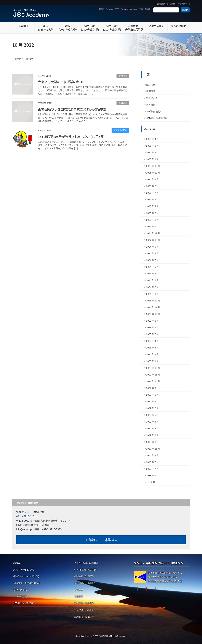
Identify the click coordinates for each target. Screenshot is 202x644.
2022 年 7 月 (153, 402)
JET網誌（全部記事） (157, 118)
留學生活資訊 (20, 590)
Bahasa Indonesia (129, 9)
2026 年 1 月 (153, 159)
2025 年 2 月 (153, 220)
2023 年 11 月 (153, 307)
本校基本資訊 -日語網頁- (86, 563)
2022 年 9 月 (153, 388)
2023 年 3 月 (153, 348)
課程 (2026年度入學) (24, 570)
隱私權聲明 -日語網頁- (85, 583)
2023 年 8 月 (153, 321)
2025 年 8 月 (153, 186)
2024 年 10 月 (153, 240)
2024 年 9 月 (153, 247)
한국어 (148, 9)
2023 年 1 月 (153, 361)
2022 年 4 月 (153, 422)
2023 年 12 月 (153, 301)
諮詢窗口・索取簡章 (179, 4)
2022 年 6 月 (153, 408)
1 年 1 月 (151, 482)
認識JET (18, 563)
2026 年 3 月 (153, 146)
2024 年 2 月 (153, 287)
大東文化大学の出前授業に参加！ (62, 82)
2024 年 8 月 (153, 253)
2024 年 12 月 (153, 233)
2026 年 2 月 (153, 153)
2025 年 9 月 (153, 179)
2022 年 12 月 (153, 368)
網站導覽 (79, 590)
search (185, 10)
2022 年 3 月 (153, 429)
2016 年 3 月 (153, 455)
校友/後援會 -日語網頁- (86, 570)
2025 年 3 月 (153, 213)
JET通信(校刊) (120, 130)
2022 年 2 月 (153, 435)
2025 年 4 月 (153, 206)
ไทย (141, 9)
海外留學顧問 (20, 597)
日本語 (101, 9)
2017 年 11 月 (153, 449)
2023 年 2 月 (153, 354)
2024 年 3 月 (153, 280)
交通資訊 (161, 4)
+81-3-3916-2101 (26, 516)
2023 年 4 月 (153, 341)
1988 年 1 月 (153, 476)
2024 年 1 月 (153, 294)
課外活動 (151, 105)
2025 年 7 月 (153, 193)
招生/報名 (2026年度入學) (26, 576)
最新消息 (151, 85)
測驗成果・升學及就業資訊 (27, 583)
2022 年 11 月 (153, 375)
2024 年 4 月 (153, 274)
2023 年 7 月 (153, 328)
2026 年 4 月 (153, 139)
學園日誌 (123, 76)
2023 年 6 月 (153, 334)
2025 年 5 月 (153, 200)
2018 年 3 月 (153, 442)
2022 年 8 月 (153, 395)
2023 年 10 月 (153, 314)
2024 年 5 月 (153, 267)
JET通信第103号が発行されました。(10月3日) (71, 136)
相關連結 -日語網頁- (84, 576)
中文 (117, 9)
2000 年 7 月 (153, 469)
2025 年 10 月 (153, 173)
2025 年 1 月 (153, 227)
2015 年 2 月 (153, 462)
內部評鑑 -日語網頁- (84, 603)
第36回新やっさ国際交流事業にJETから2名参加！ (74, 109)
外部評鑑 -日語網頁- (84, 610)
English (109, 9)
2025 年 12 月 (153, 166)
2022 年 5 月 (153, 415)
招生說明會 (152, 98)
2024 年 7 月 (153, 260)
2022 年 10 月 (153, 381)
